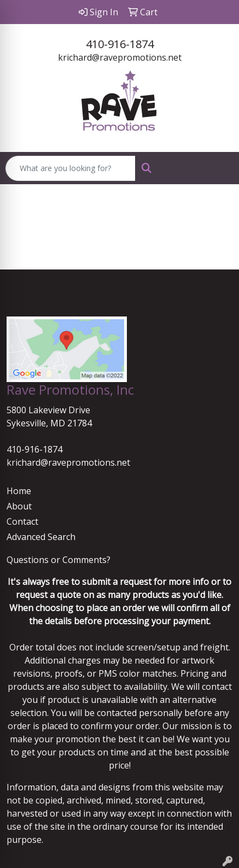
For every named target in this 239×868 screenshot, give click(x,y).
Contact (22, 521)
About (19, 506)
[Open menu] (217, 168)
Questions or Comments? (59, 560)
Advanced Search (41, 537)
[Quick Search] (71, 168)
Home (19, 491)
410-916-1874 (120, 44)
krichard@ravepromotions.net (120, 57)
